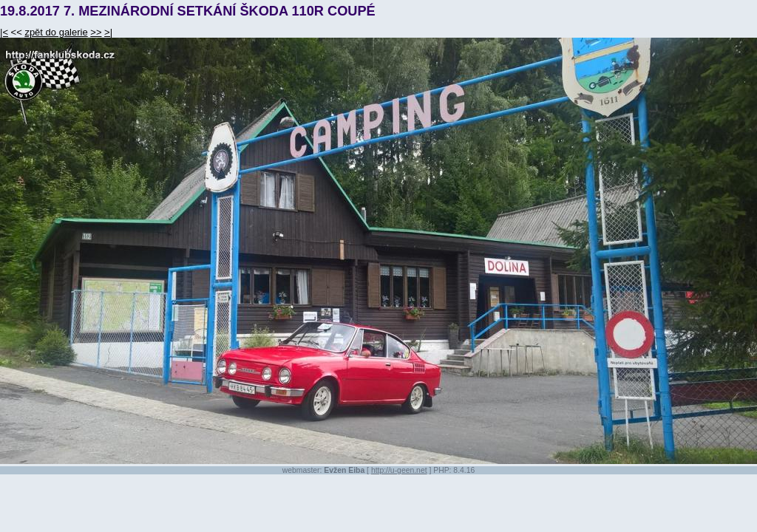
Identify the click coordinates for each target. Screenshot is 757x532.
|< (4, 32)
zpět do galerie (56, 32)
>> (96, 32)
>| (108, 32)
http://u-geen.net (399, 470)
